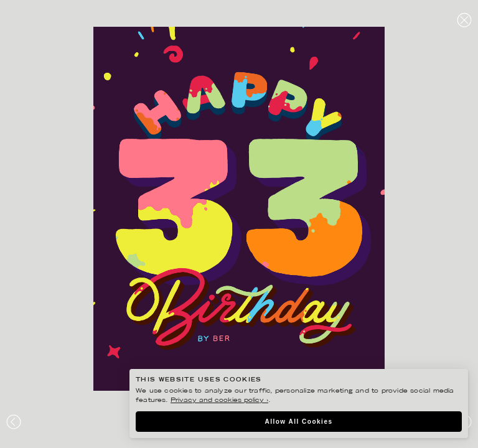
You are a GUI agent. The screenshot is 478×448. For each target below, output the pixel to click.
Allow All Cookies (298, 422)
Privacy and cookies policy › (219, 400)
